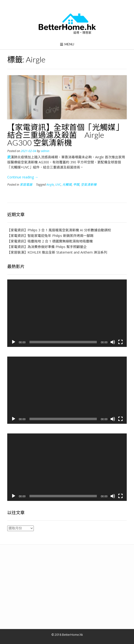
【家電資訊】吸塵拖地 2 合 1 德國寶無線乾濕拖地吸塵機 (50, 241)
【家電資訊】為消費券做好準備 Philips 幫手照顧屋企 (47, 247)
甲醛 (76, 185)
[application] (67, 313)
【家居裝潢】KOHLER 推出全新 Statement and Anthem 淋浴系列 (57, 252)
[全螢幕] (120, 342)
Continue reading (23, 177)
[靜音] (113, 342)
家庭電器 (26, 185)
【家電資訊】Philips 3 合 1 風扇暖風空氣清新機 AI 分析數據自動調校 (59, 230)
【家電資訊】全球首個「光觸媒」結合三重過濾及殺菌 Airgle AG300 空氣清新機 (65, 135)
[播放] (14, 342)
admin (45, 151)
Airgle (50, 185)
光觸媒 (67, 185)
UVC (58, 185)
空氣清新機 (89, 185)
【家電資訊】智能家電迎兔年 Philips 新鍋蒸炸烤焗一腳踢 (50, 236)
